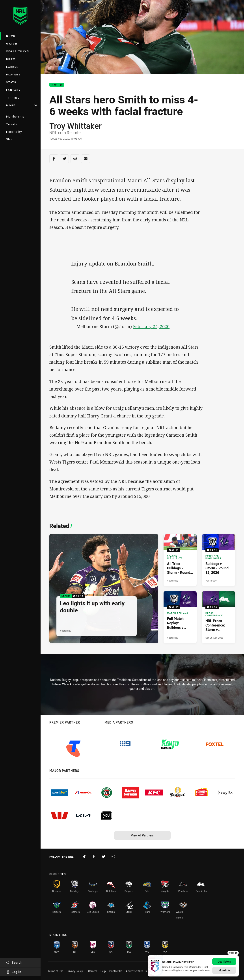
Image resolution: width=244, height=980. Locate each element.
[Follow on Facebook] (94, 857)
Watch (12, 44)
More (22, 105)
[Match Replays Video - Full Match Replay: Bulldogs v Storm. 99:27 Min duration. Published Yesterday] (180, 617)
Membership (15, 116)
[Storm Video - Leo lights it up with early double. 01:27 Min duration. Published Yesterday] (104, 589)
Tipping (13, 98)
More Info (224, 970)
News (11, 36)
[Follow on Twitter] (104, 857)
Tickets (12, 124)
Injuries (57, 85)
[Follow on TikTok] (84, 857)
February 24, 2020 (151, 326)
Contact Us (116, 971)
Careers (93, 971)
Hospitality (14, 132)
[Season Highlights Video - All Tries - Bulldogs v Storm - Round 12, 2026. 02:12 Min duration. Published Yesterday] (180, 560)
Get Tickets (224, 961)
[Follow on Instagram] (113, 857)
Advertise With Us (136, 971)
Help (103, 971)
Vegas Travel (18, 51)
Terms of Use (55, 971)
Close (233, 953)
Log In (14, 972)
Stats (11, 82)
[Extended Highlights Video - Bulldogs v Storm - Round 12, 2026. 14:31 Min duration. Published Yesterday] (219, 560)
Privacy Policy (75, 971)
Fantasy (13, 90)
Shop (10, 139)
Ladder (12, 67)
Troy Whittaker (75, 126)
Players (13, 74)
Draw (11, 59)
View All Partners (142, 835)
